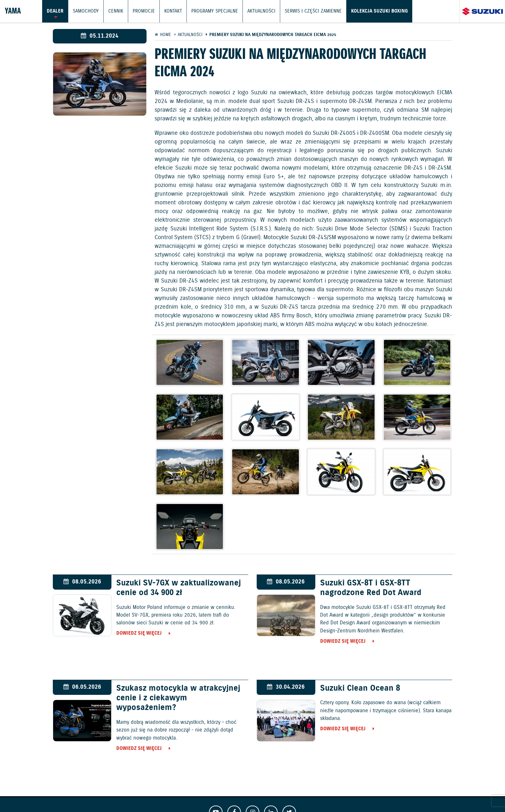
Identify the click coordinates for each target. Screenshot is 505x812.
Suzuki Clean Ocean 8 (360, 688)
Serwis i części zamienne (313, 11)
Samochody (86, 11)
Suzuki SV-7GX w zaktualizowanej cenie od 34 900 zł (179, 588)
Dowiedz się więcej (139, 633)
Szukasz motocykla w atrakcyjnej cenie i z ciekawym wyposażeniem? (178, 698)
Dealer (55, 11)
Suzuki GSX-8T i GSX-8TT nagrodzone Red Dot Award (371, 588)
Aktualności (261, 11)
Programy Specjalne (215, 11)
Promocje (144, 11)
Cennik (116, 11)
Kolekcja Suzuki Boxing (379, 11)
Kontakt (173, 11)
